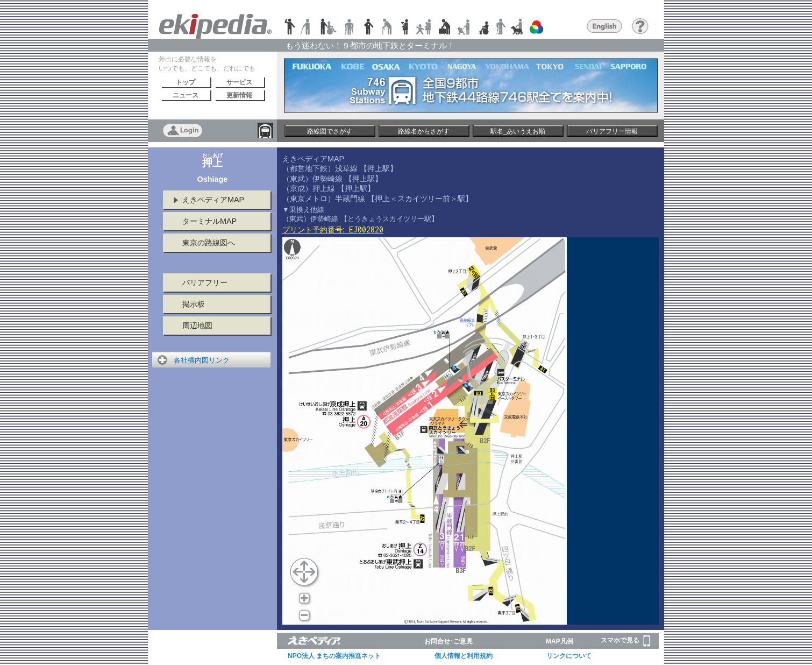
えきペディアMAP (213, 200)
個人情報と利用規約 (464, 656)
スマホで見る (625, 641)
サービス (239, 82)
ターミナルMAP (209, 221)
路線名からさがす (424, 131)
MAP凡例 (560, 641)
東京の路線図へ (209, 243)
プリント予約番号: (333, 230)
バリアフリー (205, 282)
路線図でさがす (330, 131)
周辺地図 (197, 326)
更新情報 (239, 95)
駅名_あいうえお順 (518, 131)
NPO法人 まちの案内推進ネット (334, 656)
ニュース (186, 95)
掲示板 (194, 304)
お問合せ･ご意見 (448, 641)
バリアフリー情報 (612, 131)
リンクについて (569, 656)
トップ (186, 82)
